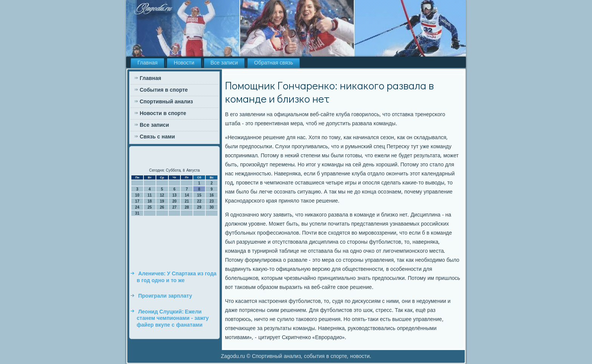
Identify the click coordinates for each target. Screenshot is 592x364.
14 (187, 195)
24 (137, 207)
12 (162, 195)
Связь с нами (157, 137)
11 (150, 195)
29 (199, 207)
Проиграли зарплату (165, 296)
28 (187, 207)
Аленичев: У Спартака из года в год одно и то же (177, 277)
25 (150, 207)
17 (137, 201)
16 (212, 195)
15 (199, 195)
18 (150, 201)
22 (199, 201)
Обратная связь (274, 63)
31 (137, 213)
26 (162, 207)
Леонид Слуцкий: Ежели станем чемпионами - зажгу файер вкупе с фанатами (173, 319)
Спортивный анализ (166, 102)
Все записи (224, 63)
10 (137, 195)
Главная (147, 63)
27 (174, 207)
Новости (184, 63)
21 (187, 201)
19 (162, 201)
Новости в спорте (163, 114)
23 (212, 201)
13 (174, 195)
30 (212, 207)
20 (174, 201)
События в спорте (164, 90)
